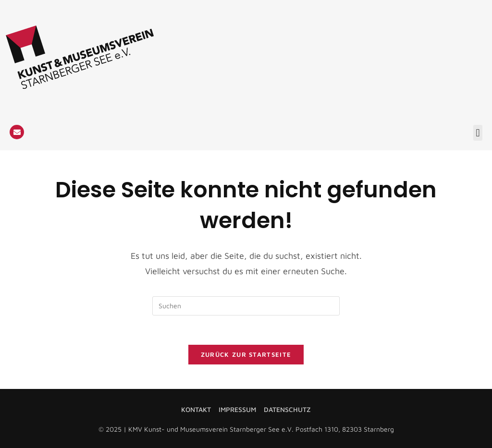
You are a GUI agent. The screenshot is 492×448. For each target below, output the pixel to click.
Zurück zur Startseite (246, 354)
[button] (478, 133)
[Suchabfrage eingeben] (246, 306)
